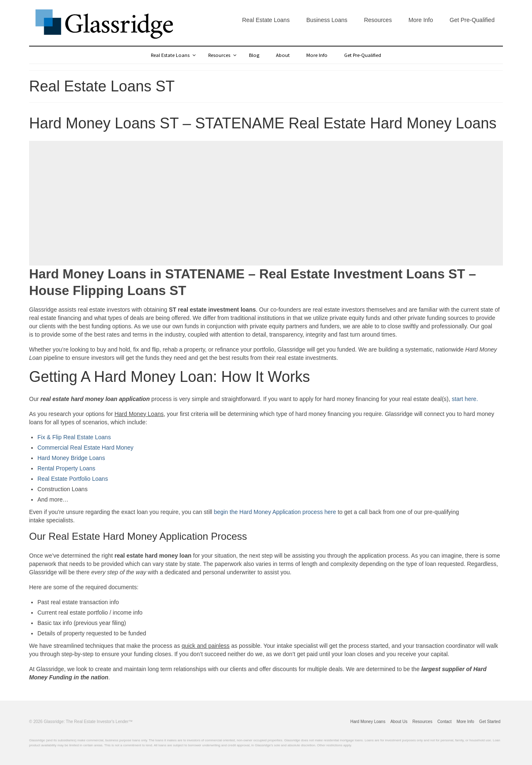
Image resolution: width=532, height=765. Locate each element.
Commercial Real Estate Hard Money (85, 448)
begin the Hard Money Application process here (275, 512)
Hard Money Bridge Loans (71, 458)
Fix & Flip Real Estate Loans (74, 437)
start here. (465, 399)
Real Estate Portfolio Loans (73, 479)
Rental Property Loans (66, 468)
